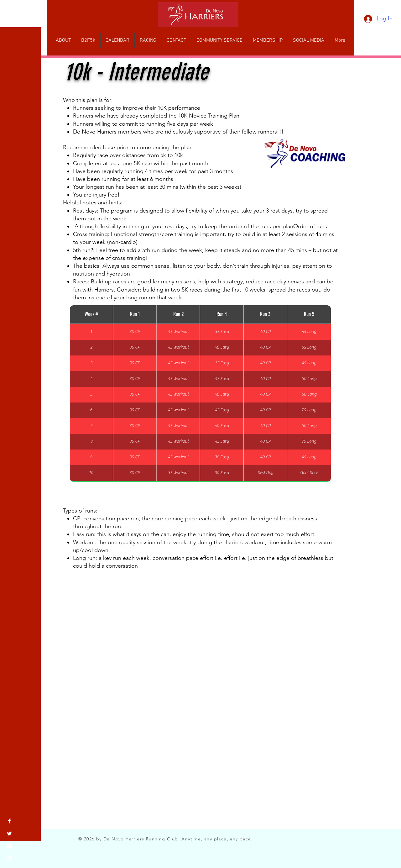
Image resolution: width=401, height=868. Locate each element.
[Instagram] (9, 859)
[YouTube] (9, 846)
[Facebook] (9, 821)
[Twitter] (9, 834)
